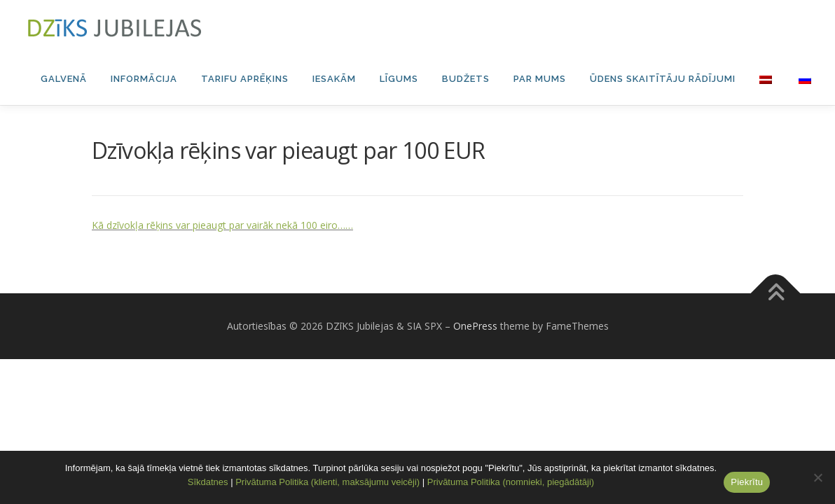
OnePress (475, 378)
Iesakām (334, 79)
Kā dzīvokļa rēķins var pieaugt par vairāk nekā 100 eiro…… (222, 278)
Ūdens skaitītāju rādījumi (663, 79)
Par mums (540, 79)
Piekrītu (747, 482)
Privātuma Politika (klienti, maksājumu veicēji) (327, 482)
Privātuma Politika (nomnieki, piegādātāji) (511, 482)
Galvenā (64, 79)
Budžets (466, 79)
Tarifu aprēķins (245, 79)
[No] (817, 477)
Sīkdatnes (208, 482)
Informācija (144, 79)
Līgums (399, 79)
